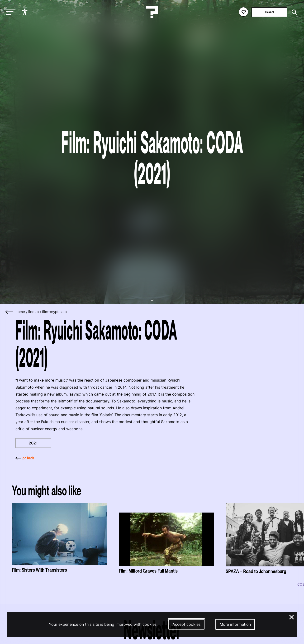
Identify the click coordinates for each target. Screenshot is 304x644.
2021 (33, 443)
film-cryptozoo (54, 312)
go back (25, 458)
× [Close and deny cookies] (292, 616)
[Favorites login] (243, 12)
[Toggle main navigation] (9, 12)
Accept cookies (186, 624)
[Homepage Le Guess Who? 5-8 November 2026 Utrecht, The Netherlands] (152, 12)
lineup (33, 312)
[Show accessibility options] (25, 12)
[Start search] (293, 12)
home (20, 312)
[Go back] (9, 312)
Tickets (269, 12)
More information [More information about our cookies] (235, 624)
